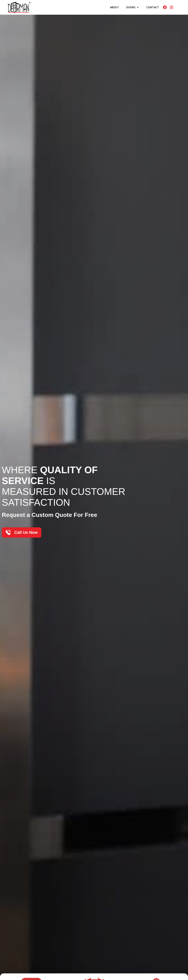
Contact (153, 7)
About (114, 7)
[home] (19, 7)
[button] (133, 7)
